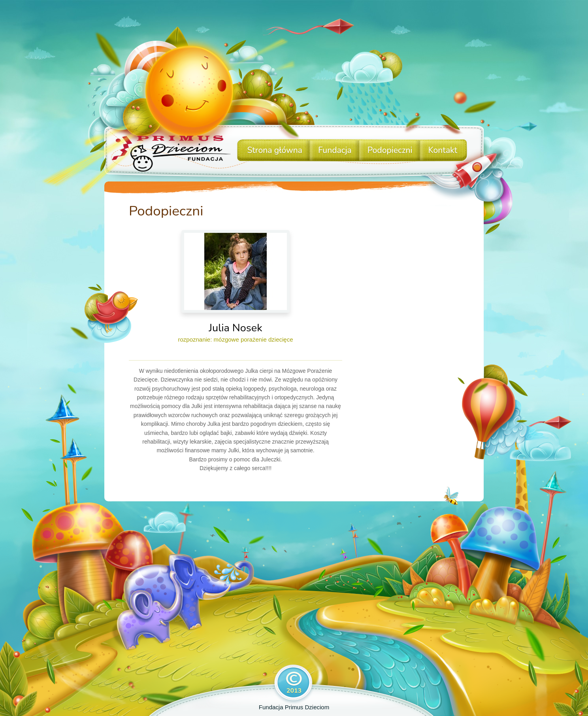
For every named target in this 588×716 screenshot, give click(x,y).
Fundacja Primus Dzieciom (294, 707)
